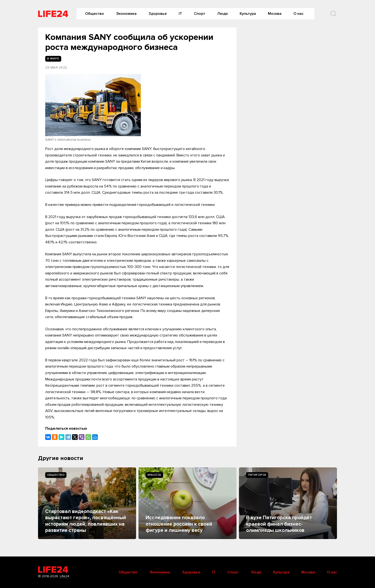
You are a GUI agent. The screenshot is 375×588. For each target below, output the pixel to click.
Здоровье (158, 14)
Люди (222, 14)
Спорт (200, 14)
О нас (298, 14)
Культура (248, 14)
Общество (95, 14)
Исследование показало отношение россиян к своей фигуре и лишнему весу (179, 524)
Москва (275, 14)
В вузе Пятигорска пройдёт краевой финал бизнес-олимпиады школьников (279, 524)
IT (180, 14)
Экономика (126, 14)
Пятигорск (257, 475)
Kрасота (154, 475)
